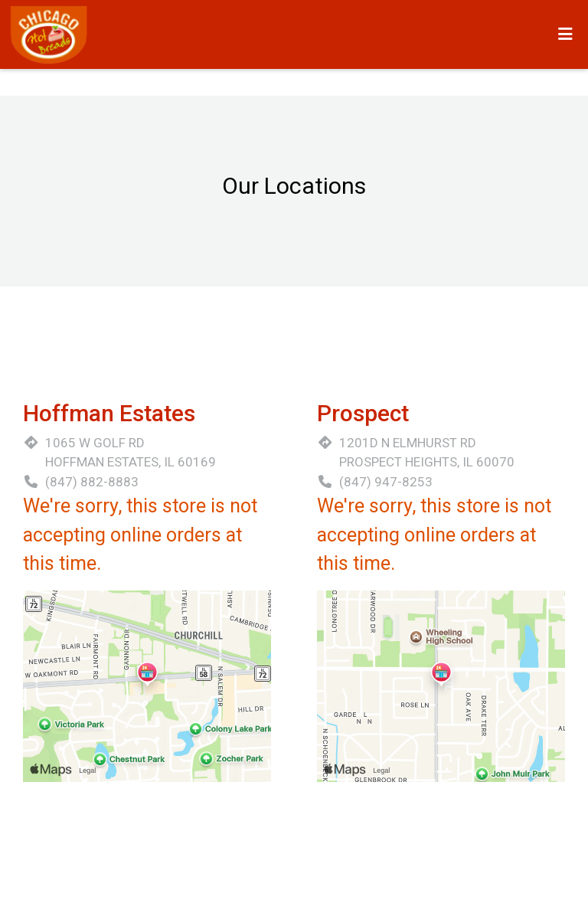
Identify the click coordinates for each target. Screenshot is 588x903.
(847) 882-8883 (92, 482)
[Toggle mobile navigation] (565, 34)
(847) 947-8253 (386, 482)
